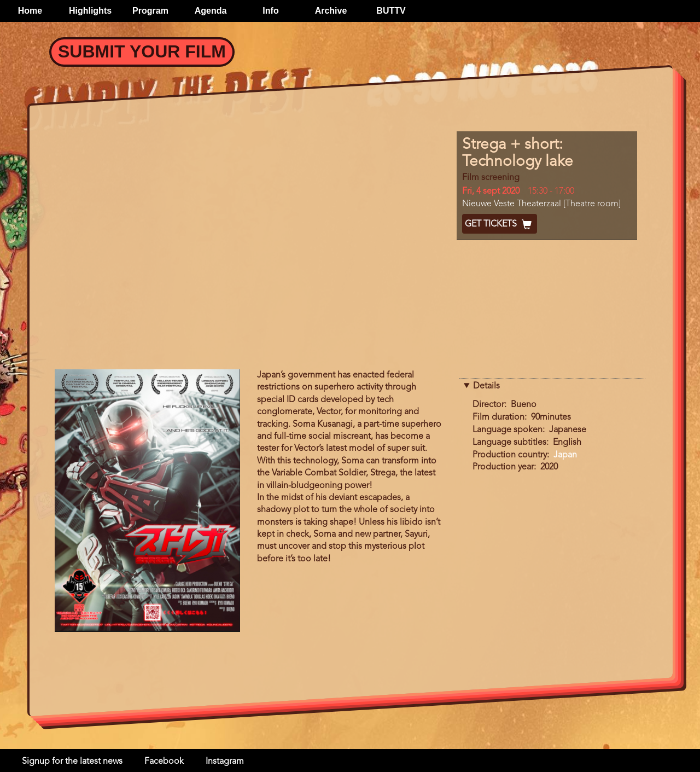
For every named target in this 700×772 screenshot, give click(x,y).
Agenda (211, 11)
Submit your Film (142, 51)
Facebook (164, 762)
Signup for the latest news (72, 762)
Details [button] (486, 386)
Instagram (225, 762)
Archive (331, 11)
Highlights (90, 11)
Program (150, 11)
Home (30, 11)
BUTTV (391, 11)
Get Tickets (500, 224)
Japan (565, 455)
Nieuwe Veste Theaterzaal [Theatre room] (541, 204)
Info (270, 11)
